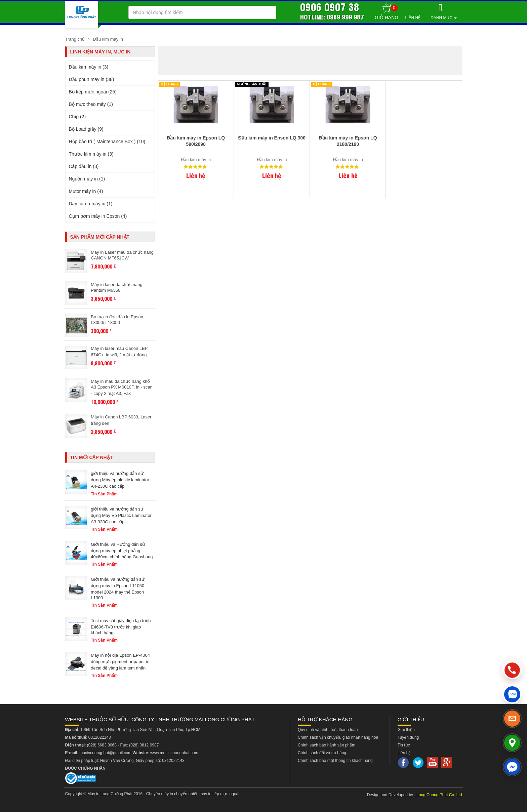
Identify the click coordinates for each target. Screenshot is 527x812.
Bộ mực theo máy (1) (91, 104)
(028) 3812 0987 (144, 745)
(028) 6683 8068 (102, 745)
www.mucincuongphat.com (174, 753)
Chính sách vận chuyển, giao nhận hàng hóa (338, 737)
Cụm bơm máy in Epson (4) (98, 216)
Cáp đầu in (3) (84, 166)
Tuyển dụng (408, 737)
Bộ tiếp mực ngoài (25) (93, 92)
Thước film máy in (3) (91, 154)
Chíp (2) (77, 117)
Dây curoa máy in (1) (91, 204)
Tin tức (404, 745)
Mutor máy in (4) (86, 191)
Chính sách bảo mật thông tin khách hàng (335, 761)
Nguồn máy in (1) (87, 179)
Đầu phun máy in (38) (92, 79)
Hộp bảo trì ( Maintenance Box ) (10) (107, 141)
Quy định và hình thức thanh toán (328, 730)
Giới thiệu (406, 730)
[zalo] (512, 694)
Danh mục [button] (444, 18)
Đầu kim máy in (107, 39)
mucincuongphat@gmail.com (105, 753)
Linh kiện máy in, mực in (100, 52)
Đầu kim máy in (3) (89, 67)
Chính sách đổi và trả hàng (322, 753)
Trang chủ (75, 39)
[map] (512, 743)
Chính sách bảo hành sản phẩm (327, 745)
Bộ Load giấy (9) (86, 129)
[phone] (512, 670)
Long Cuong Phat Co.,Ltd (439, 795)
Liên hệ (413, 18)
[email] (512, 719)
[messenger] (512, 767)
